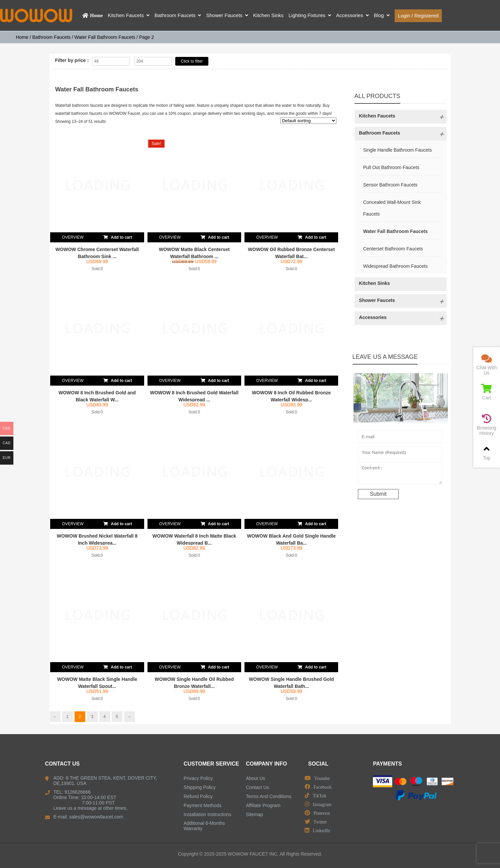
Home (22, 37)
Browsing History (487, 425)
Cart (487, 392)
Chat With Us (487, 365)
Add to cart (118, 236)
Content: (400, 475)
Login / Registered (418, 16)
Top (487, 452)
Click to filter (192, 61)
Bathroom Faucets (52, 37)
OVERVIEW (73, 237)
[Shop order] (308, 121)
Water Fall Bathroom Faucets (105, 37)
